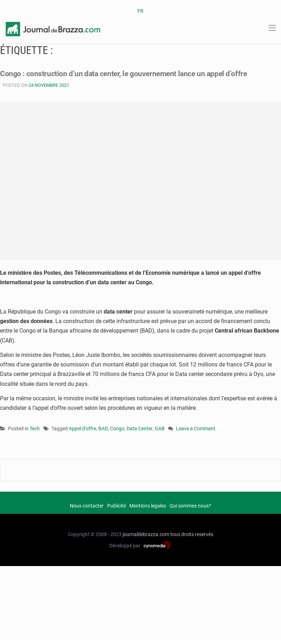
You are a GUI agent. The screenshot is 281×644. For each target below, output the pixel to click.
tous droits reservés (192, 534)
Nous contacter (87, 506)
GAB (160, 429)
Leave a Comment (196, 429)
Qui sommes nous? (190, 506)
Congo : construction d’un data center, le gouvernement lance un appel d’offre (126, 74)
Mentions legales (148, 506)
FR (140, 11)
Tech (35, 429)
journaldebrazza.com (146, 534)
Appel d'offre (83, 429)
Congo (117, 429)
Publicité (117, 506)
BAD (103, 429)
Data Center (140, 429)
